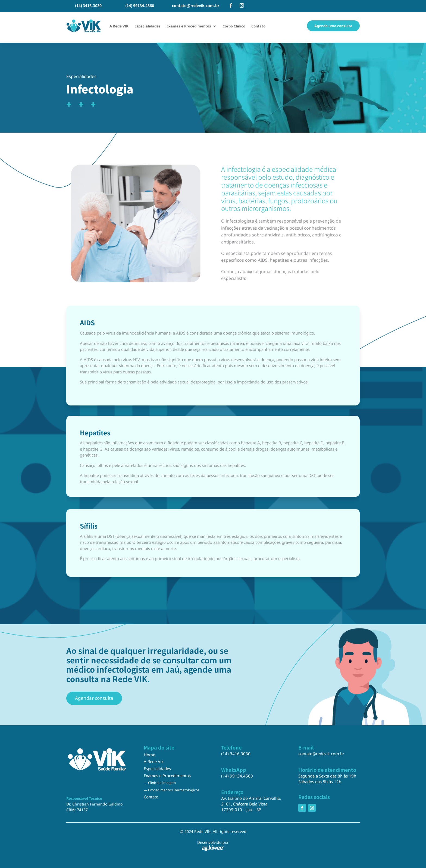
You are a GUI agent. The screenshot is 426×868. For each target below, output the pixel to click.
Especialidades (148, 26)
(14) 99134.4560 (140, 5)
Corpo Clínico (234, 26)
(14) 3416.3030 (88, 5)
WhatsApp (234, 770)
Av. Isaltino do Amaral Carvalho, (251, 798)
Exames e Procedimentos (189, 26)
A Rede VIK (119, 26)
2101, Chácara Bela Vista (244, 804)
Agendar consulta (94, 698)
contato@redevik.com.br (196, 5)
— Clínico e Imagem (160, 783)
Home (149, 755)
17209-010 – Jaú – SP (241, 810)
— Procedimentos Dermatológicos (172, 790)
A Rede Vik (154, 761)
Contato (258, 26)
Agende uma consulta (333, 26)
